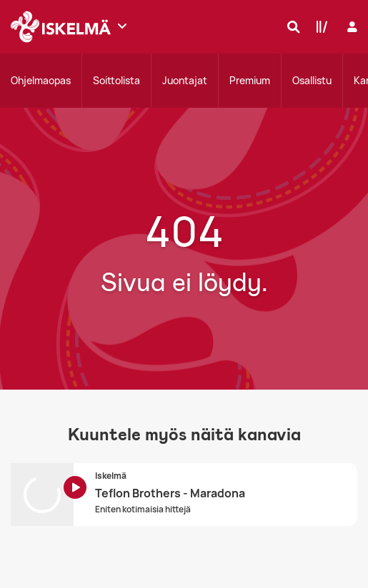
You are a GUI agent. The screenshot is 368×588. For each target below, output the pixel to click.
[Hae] (290, 26)
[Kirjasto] (319, 26)
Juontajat (185, 80)
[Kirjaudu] (350, 27)
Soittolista (116, 80)
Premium (250, 80)
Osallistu (312, 80)
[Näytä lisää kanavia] (122, 26)
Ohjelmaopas (41, 80)
